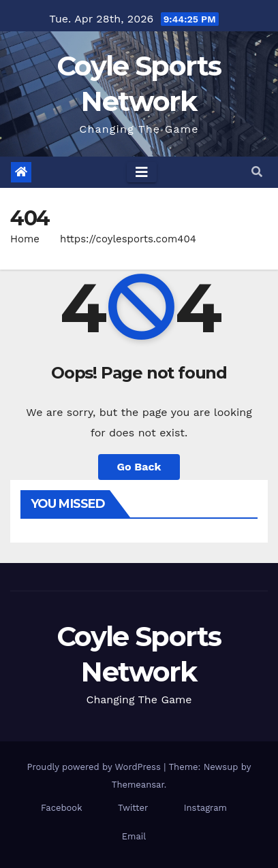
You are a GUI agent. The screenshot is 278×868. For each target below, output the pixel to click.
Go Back (139, 467)
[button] (257, 172)
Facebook (62, 808)
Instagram (205, 808)
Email (134, 836)
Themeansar (138, 785)
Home (25, 239)
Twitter (133, 808)
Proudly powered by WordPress (96, 767)
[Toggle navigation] (142, 172)
